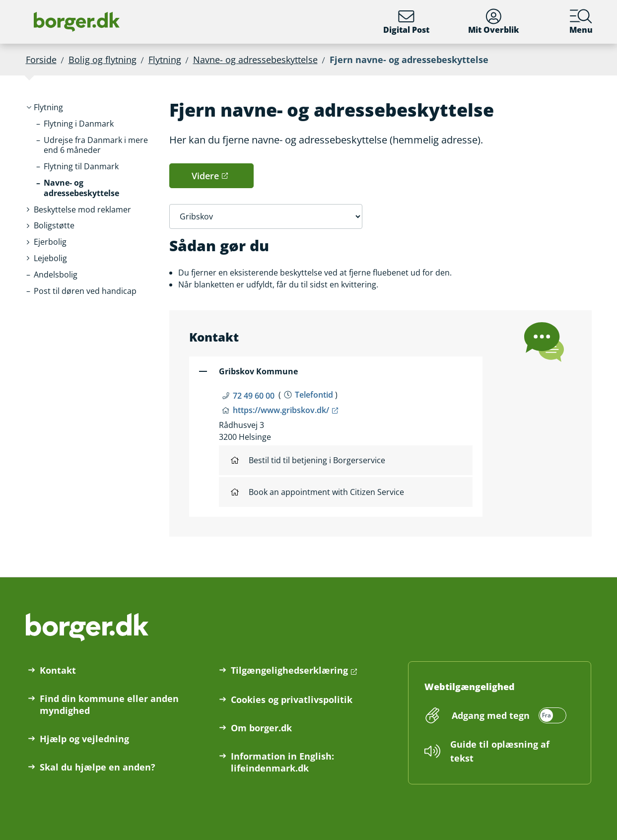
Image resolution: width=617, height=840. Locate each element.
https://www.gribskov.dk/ (281, 410)
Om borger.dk (261, 728)
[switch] (508, 715)
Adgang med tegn (491, 715)
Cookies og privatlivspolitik (292, 700)
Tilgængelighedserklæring (289, 670)
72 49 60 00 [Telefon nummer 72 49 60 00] (254, 396)
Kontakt (58, 670)
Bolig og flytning (103, 60)
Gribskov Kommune (258, 371)
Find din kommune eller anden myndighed (109, 704)
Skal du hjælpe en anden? (98, 767)
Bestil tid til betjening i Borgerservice (308, 460)
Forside (41, 60)
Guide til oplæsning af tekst (500, 751)
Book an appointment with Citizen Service (317, 492)
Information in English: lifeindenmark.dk (282, 762)
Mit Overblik (494, 22)
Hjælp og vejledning (84, 739)
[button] (48, 107)
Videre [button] (205, 176)
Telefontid (314, 395)
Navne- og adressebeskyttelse (255, 60)
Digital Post (406, 22)
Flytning (165, 60)
